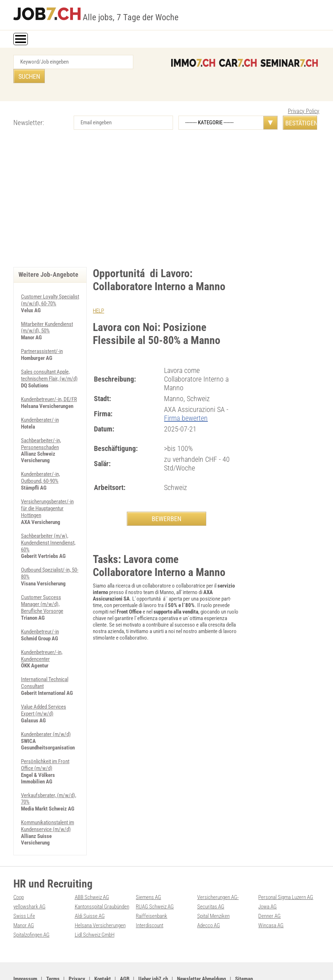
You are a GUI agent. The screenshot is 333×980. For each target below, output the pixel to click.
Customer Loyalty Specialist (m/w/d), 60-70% (50, 286)
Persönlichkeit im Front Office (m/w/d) (45, 740)
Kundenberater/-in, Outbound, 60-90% (40, 460)
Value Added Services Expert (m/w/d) (44, 687)
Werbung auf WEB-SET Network (128, 966)
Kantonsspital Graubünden (102, 880)
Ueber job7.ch (153, 951)
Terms (53, 951)
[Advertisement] (166, 192)
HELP (98, 297)
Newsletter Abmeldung (202, 951)
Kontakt (103, 951)
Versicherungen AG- (218, 871)
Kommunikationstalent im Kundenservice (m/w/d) (47, 800)
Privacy (77, 951)
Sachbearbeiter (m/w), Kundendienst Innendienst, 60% (48, 523)
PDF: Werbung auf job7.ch (183, 966)
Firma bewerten (186, 404)
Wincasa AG (271, 898)
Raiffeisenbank (152, 889)
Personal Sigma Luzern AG (286, 871)
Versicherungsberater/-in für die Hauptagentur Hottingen (47, 490)
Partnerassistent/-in (42, 336)
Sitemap (244, 951)
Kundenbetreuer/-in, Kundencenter (42, 633)
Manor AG (24, 898)
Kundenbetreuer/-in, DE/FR (49, 383)
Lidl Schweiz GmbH (95, 907)
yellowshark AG (29, 880)
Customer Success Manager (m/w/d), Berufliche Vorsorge (42, 583)
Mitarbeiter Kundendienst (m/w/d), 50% (47, 313)
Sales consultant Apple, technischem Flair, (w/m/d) (49, 360)
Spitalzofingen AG (31, 907)
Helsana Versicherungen (100, 898)
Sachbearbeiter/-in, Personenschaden (41, 427)
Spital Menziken (213, 889)
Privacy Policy (304, 97)
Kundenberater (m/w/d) (46, 710)
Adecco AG (209, 898)
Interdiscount (150, 898)
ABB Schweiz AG (92, 871)
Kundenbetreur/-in (40, 610)
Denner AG (269, 889)
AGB (125, 951)
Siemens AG (148, 871)
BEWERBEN (166, 504)
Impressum (25, 951)
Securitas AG (211, 880)
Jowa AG (267, 880)
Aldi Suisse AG (90, 889)
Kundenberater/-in (40, 403)
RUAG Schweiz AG (155, 880)
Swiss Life (24, 889)
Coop (19, 871)
